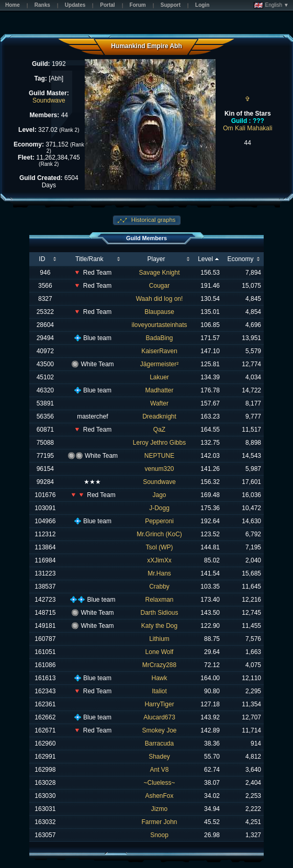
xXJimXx (159, 560)
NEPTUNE (159, 456)
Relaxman (160, 600)
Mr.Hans (159, 573)
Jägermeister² (159, 364)
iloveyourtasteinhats (159, 325)
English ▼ (271, 5)
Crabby (159, 587)
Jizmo (159, 809)
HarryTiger (159, 704)
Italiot (159, 691)
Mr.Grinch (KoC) (159, 534)
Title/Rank (89, 259)
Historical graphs (153, 220)
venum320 (160, 469)
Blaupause (159, 312)
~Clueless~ (160, 783)
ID (42, 259)
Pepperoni (159, 521)
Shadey (159, 757)
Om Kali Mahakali (247, 128)
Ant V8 (160, 770)
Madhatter (160, 390)
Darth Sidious (160, 613)
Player (156, 259)
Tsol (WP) (160, 547)
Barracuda (159, 743)
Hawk (160, 678)
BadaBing (160, 338)
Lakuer (159, 377)
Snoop (159, 835)
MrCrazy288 (159, 665)
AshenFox (160, 796)
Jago (160, 495)
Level (205, 259)
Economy (240, 259)
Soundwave (49, 100)
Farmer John (160, 822)
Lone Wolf (160, 652)
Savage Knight (159, 273)
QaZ (159, 430)
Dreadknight (159, 416)
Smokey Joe (160, 730)
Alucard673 (159, 717)
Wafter (159, 403)
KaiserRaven (159, 351)
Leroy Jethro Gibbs (159, 443)
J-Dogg (159, 508)
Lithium (159, 639)
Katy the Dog (159, 626)
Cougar (159, 286)
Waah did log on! (160, 299)
